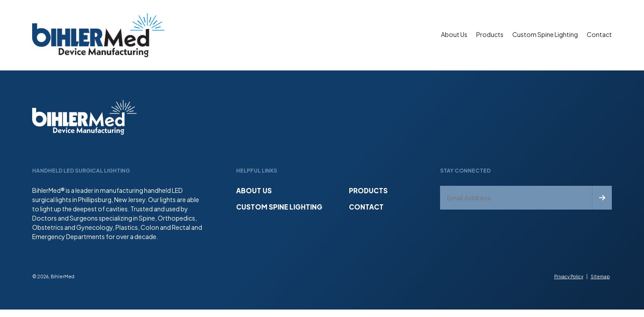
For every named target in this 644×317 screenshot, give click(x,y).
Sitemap (600, 276)
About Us (454, 34)
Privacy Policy (569, 276)
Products (490, 34)
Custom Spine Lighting (545, 34)
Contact (599, 34)
